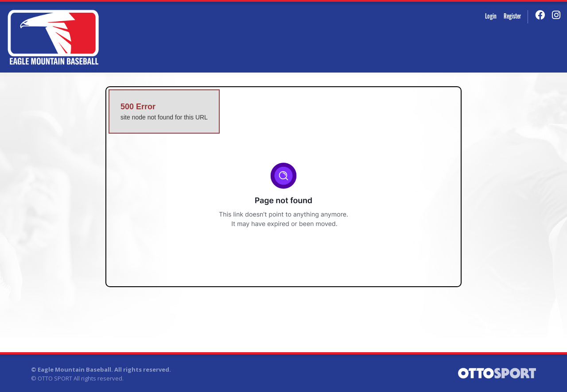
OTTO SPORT (55, 378)
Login (491, 17)
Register (512, 17)
